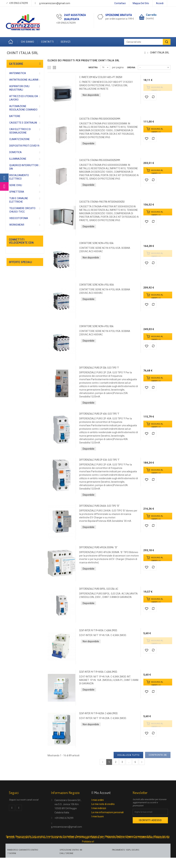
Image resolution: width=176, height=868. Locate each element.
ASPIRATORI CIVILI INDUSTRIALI (19, 88)
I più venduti (39, 844)
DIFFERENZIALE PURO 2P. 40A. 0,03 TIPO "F (99, 414)
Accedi (160, 3)
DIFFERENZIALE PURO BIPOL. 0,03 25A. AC (99, 589)
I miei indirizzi (99, 808)
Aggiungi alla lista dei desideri (147, 97)
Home (12, 42)
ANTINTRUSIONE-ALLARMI (24, 80)
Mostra (93, 67)
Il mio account (101, 793)
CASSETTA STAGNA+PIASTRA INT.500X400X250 (102, 202)
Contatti (47, 42)
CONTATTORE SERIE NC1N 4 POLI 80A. (97, 285)
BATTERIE (15, 116)
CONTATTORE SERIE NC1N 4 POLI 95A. (97, 326)
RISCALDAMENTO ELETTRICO (19, 177)
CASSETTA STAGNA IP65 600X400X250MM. (100, 160)
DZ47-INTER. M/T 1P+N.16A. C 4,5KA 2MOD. (98, 672)
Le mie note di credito (103, 804)
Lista (55, 68)
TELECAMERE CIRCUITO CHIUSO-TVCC (22, 210)
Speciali (10, 844)
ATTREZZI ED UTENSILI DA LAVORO (24, 98)
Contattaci (120, 3)
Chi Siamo (28, 42)
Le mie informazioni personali (108, 812)
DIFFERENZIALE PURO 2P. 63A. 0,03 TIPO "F (99, 460)
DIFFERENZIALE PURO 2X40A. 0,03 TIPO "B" (99, 506)
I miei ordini (98, 800)
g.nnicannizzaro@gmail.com (55, 3)
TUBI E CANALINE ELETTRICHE (19, 200)
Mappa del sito (141, 3)
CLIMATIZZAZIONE (20, 139)
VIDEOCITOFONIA (19, 218)
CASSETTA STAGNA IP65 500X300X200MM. (100, 119)
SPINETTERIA (17, 192)
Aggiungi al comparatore (153, 97)
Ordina (131, 67)
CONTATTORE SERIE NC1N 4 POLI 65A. (97, 243)
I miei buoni (98, 816)
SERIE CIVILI (16, 185)
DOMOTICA (15, 152)
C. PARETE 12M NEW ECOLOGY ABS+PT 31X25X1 (101, 77)
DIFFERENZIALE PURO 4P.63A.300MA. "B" (98, 547)
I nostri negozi (54, 844)
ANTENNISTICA (18, 73)
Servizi (66, 42)
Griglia (49, 68)
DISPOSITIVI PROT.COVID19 (24, 146)
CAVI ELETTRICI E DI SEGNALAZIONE (20, 131)
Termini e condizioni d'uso (90, 844)
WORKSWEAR (17, 225)
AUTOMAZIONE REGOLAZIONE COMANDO (23, 108)
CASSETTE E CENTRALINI (23, 123)
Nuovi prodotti (23, 844)
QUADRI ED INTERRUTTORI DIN (24, 167)
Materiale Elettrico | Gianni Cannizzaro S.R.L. (129, 844)
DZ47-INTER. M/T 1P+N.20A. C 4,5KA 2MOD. (99, 713)
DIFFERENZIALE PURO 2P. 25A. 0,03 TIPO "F (99, 368)
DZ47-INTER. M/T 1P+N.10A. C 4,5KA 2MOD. (98, 630)
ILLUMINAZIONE (18, 159)
